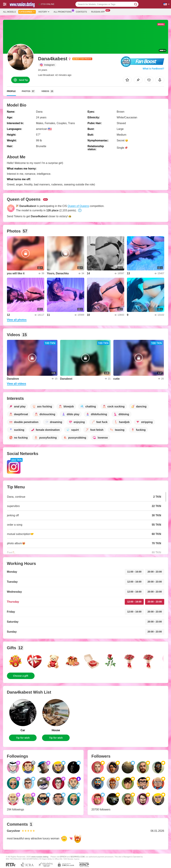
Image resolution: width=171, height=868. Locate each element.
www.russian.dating (40, 857)
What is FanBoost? (153, 69)
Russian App (99, 12)
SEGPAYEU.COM (77, 857)
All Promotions (63, 12)
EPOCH (63, 857)
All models (9, 12)
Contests (81, 12)
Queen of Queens (78, 206)
